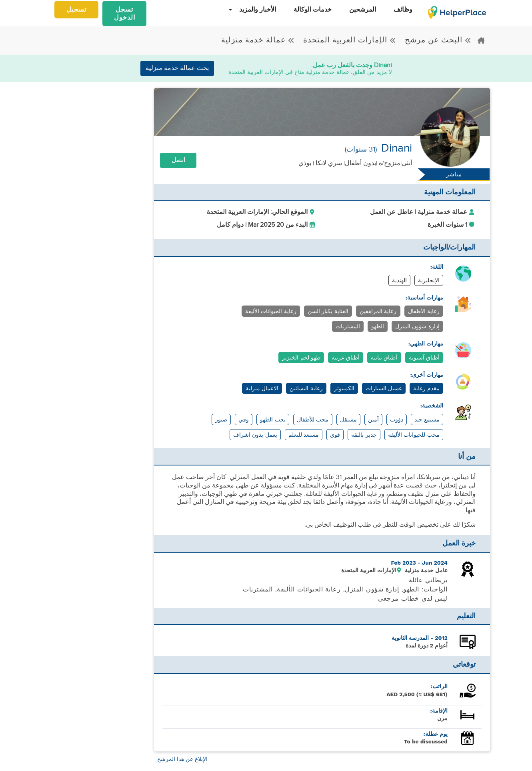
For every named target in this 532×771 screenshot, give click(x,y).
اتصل (178, 160)
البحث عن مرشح (437, 40)
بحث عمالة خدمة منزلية (177, 68)
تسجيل (76, 10)
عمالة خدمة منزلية (258, 40)
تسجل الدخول (125, 14)
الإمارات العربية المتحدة (349, 40)
